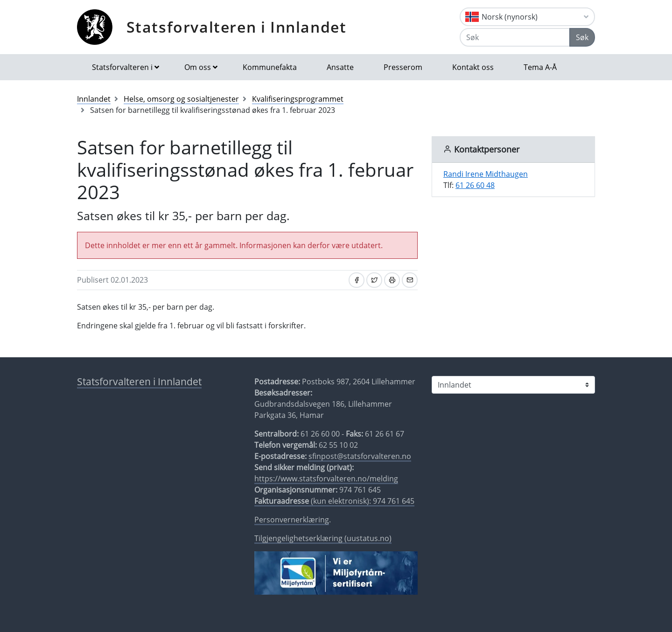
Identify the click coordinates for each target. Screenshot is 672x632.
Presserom (403, 67)
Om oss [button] (198, 67)
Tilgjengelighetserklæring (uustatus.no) (323, 538)
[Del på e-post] (410, 280)
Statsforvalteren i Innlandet (237, 27)
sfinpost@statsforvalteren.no (360, 456)
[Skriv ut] (392, 280)
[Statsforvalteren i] (513, 385)
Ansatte (340, 67)
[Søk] (515, 37)
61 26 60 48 (475, 185)
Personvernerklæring (292, 520)
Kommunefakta (270, 67)
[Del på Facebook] (357, 280)
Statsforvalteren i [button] (122, 67)
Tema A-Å (540, 67)
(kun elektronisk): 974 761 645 (334, 501)
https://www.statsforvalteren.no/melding (326, 479)
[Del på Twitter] (374, 280)
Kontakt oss (473, 67)
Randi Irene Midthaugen (486, 174)
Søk (582, 37)
